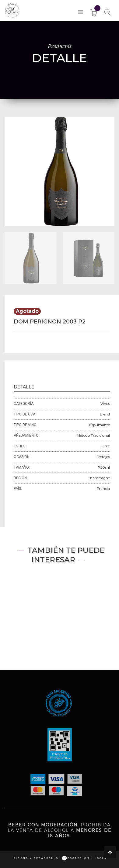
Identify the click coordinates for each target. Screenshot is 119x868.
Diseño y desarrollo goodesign (52, 858)
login (101, 858)
